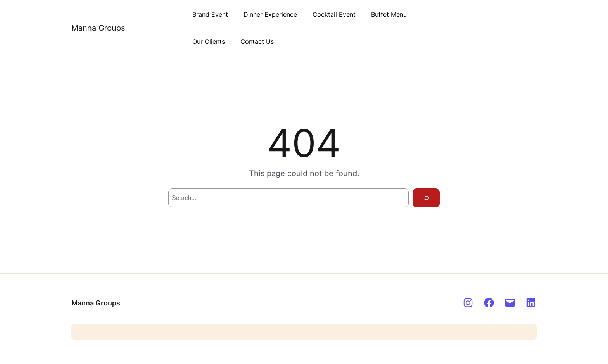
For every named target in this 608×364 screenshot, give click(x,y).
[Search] (426, 198)
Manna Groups (98, 28)
